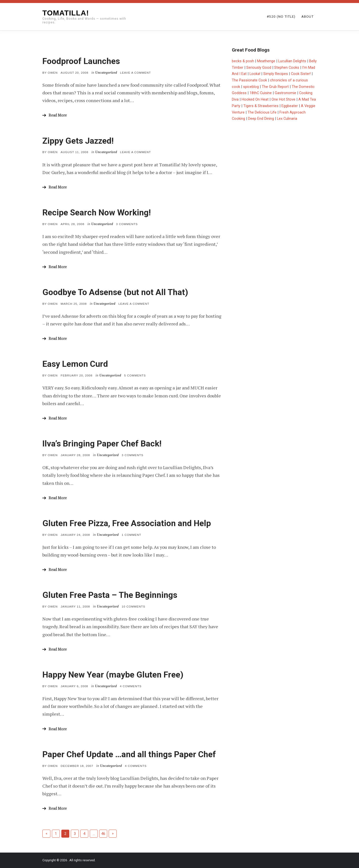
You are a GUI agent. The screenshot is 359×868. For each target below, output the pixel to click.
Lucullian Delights (292, 61)
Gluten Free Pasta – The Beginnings (110, 595)
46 (103, 834)
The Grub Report (275, 87)
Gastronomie (285, 93)
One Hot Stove (283, 99)
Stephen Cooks (287, 67)
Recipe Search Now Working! (97, 213)
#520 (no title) (281, 16)
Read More (58, 115)
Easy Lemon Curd (75, 364)
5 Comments (135, 375)
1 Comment (131, 535)
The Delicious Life (262, 112)
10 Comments (133, 607)
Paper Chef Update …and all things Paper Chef (129, 754)
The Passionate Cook (249, 80)
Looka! (255, 74)
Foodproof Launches (81, 61)
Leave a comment (136, 73)
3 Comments (127, 224)
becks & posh (243, 61)
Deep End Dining (261, 119)
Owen (53, 73)
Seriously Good (259, 67)
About (308, 16)
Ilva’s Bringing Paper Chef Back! (102, 444)
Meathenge (266, 61)
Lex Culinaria (287, 119)
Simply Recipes (276, 74)
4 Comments (131, 686)
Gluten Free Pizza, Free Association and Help (127, 523)
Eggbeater (290, 106)
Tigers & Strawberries (261, 106)
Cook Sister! (301, 74)
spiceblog (251, 87)
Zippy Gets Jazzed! (78, 141)
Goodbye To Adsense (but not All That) (115, 292)
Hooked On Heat (255, 99)
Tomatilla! (66, 13)
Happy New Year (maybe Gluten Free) (113, 675)
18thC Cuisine (261, 93)
